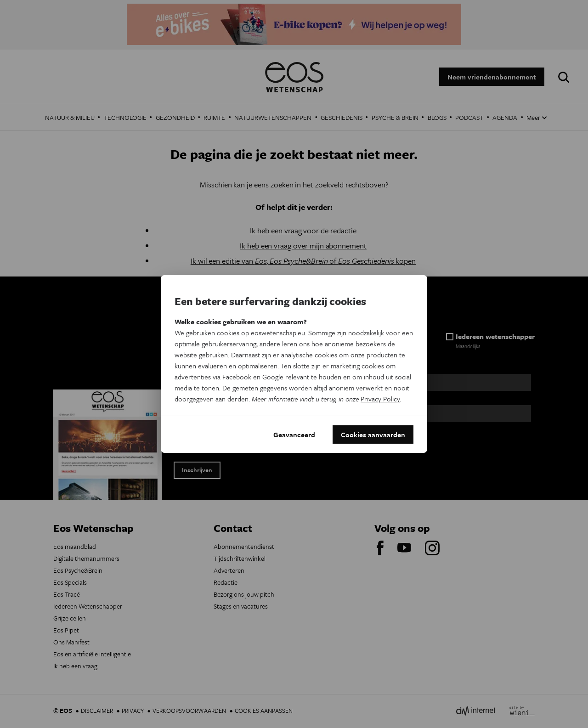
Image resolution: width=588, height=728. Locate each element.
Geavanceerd (294, 435)
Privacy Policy (380, 399)
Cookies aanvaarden (373, 435)
